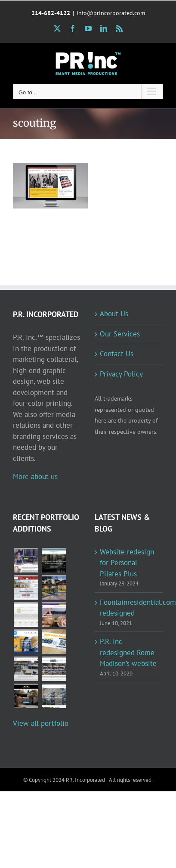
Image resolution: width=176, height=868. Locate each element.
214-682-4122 (51, 13)
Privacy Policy (121, 374)
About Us (114, 314)
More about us (35, 476)
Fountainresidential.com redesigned (130, 608)
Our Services (120, 334)
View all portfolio (41, 723)
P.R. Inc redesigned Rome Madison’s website (128, 652)
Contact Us (117, 354)
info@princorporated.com (111, 13)
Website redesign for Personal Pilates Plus (127, 563)
